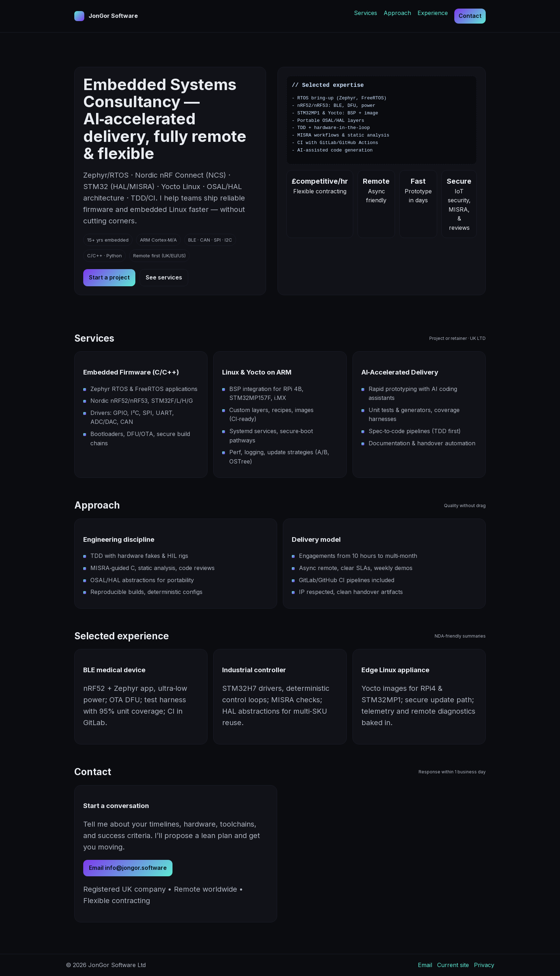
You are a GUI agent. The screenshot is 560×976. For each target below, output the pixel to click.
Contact (470, 16)
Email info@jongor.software (128, 868)
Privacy (484, 965)
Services (366, 13)
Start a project (109, 277)
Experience (433, 13)
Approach (397, 13)
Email (425, 965)
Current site (453, 965)
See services (164, 277)
